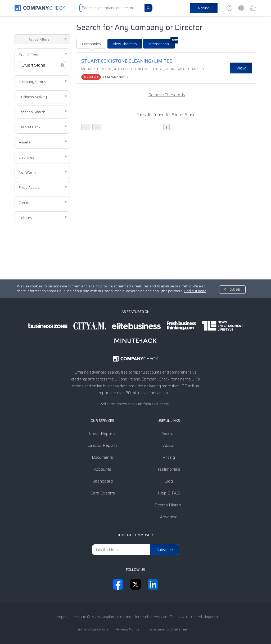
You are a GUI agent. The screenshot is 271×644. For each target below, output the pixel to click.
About (169, 445)
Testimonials (169, 469)
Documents (102, 457)
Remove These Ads (167, 95)
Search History (169, 505)
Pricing (204, 8)
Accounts (103, 469)
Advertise (169, 517)
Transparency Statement (168, 629)
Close (235, 289)
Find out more (195, 291)
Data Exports (103, 493)
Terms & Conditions (92, 629)
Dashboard (102, 481)
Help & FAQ (169, 493)
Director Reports (102, 445)
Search (169, 433)
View (241, 68)
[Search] (148, 8)
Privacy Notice (128, 629)
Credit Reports (102, 433)
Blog (169, 481)
